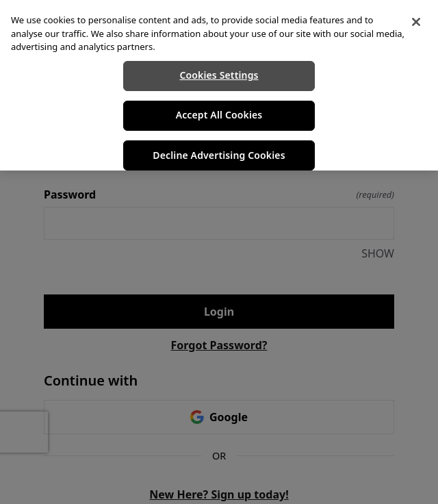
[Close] (416, 22)
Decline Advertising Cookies (219, 155)
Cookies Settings (219, 75)
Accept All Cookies (219, 115)
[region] (219, 85)
